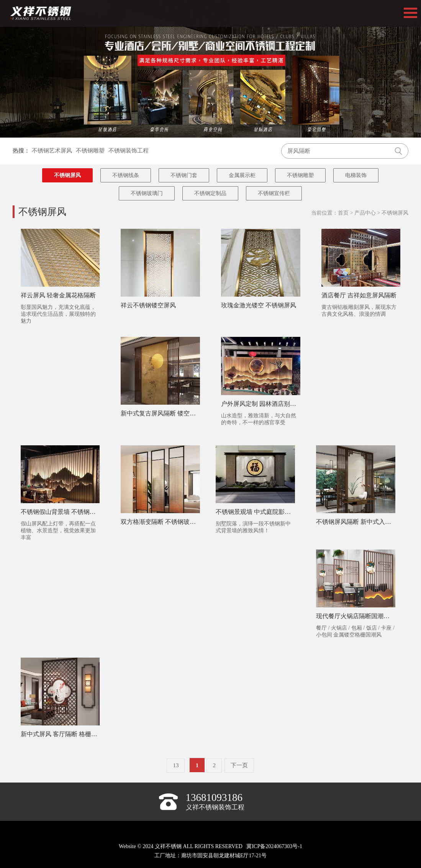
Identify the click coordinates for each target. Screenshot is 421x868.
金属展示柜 (242, 175)
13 (176, 765)
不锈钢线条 (126, 175)
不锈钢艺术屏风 (52, 151)
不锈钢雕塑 (90, 151)
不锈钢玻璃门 (147, 193)
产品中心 (365, 213)
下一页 (239, 765)
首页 (343, 213)
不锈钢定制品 (210, 193)
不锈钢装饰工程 (129, 151)
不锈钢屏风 (67, 175)
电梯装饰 (356, 175)
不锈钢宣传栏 (274, 193)
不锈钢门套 (184, 175)
